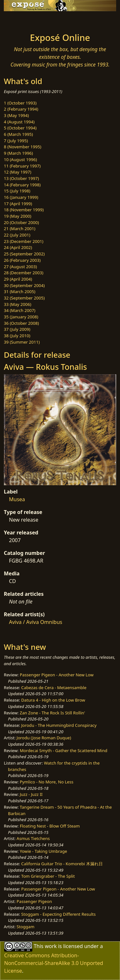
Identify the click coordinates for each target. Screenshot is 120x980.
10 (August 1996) (20, 159)
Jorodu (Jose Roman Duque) (44, 738)
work (51, 946)
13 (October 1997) (21, 178)
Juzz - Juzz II (31, 794)
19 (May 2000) (18, 216)
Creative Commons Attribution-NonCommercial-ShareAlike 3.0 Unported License (54, 963)
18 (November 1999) (24, 210)
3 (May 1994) (16, 115)
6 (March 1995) (18, 134)
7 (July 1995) (16, 141)
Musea (17, 499)
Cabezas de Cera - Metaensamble (54, 688)
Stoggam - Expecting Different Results (58, 914)
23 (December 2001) (24, 241)
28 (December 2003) (24, 273)
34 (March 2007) (20, 310)
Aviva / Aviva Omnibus (36, 622)
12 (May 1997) (18, 172)
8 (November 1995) (23, 147)
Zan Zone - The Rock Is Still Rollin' (52, 713)
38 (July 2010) (17, 336)
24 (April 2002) (18, 247)
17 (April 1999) (18, 204)
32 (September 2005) (24, 298)
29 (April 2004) (18, 279)
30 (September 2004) (24, 285)
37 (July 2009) (17, 329)
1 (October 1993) (20, 103)
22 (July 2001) (17, 235)
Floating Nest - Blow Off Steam (50, 826)
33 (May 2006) (18, 304)
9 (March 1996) (18, 153)
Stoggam (26, 927)
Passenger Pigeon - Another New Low (57, 675)
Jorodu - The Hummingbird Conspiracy (59, 725)
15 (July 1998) (17, 191)
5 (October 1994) (20, 128)
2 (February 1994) (21, 109)
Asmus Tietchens (33, 838)
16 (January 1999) (21, 197)
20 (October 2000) (21, 222)
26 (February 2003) (22, 260)
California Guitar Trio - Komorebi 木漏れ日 (62, 864)
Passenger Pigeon (34, 901)
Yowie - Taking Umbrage (44, 851)
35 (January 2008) (21, 317)
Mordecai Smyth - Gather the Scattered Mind (64, 751)
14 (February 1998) (22, 185)
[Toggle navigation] (20, 20)
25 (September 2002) (24, 254)
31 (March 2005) (20, 292)
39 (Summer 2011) (22, 342)
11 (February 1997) (22, 166)
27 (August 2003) (20, 267)
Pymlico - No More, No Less (47, 782)
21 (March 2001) (20, 229)
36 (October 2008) (21, 323)
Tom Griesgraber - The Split (48, 876)
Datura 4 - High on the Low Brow (53, 700)
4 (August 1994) (19, 122)
